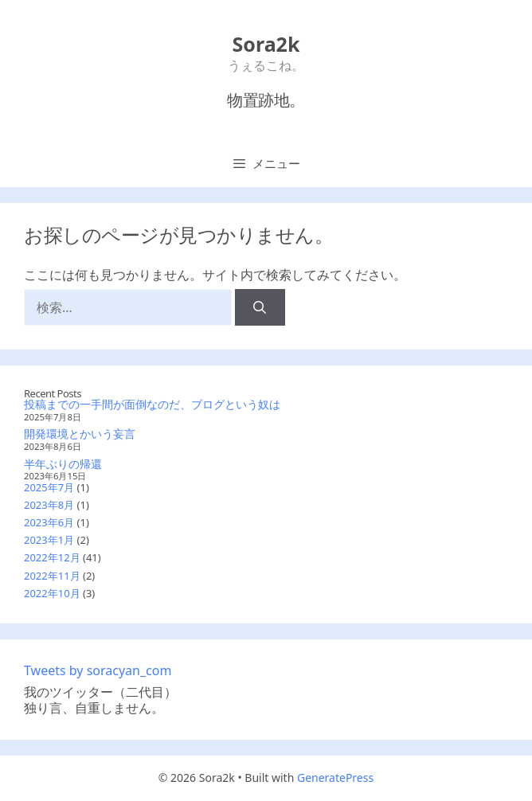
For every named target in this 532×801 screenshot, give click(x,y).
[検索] (260, 307)
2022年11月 (52, 576)
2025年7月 (49, 487)
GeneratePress (335, 778)
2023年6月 (49, 522)
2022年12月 (52, 557)
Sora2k (266, 44)
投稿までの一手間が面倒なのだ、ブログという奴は (152, 404)
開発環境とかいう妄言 (80, 434)
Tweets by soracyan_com (98, 670)
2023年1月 (49, 540)
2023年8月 (49, 505)
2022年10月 (52, 593)
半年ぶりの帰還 (63, 464)
